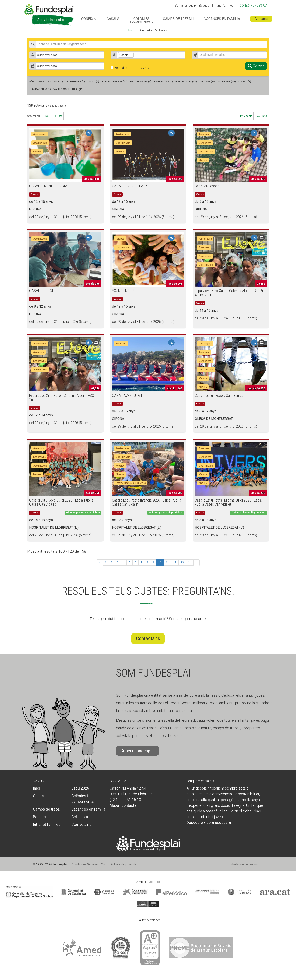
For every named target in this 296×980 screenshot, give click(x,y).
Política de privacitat (124, 864)
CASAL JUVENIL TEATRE (130, 186)
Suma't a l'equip (185, 6)
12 (175, 562)
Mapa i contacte (123, 805)
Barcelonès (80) (186, 82)
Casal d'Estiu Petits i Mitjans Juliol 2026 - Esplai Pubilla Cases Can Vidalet (229, 502)
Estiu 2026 (80, 788)
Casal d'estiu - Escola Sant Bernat (219, 395)
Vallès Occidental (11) (69, 89)
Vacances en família (222, 19)
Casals (113, 19)
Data (58, 116)
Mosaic (246, 116)
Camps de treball (179, 19)
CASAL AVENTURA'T (127, 395)
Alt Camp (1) (55, 82)
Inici (131, 30)
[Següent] (196, 563)
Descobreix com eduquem (209, 823)
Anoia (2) (93, 82)
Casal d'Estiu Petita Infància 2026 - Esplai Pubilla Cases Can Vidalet (147, 502)
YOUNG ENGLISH (124, 291)
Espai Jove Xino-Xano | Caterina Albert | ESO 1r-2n (64, 398)
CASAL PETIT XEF (42, 291)
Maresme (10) (227, 82)
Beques (204, 6)
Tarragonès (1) (41, 89)
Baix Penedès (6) (141, 82)
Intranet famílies (223, 6)
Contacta (261, 19)
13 (182, 562)
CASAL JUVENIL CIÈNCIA (48, 186)
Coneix (87, 19)
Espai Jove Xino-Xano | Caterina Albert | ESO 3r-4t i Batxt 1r (230, 293)
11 (167, 562)
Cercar (256, 66)
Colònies (140, 21)
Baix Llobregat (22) (115, 82)
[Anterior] (100, 563)
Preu (47, 116)
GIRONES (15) (208, 82)
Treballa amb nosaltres (243, 864)
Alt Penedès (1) (75, 82)
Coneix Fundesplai (254, 6)
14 (190, 562)
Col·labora (80, 817)
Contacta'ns (148, 638)
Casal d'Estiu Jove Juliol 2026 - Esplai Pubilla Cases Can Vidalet (61, 502)
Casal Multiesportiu (208, 186)
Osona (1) (245, 82)
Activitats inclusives (130, 68)
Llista (262, 116)
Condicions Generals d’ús (88, 864)
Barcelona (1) (163, 82)
